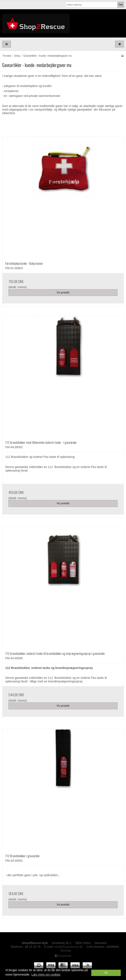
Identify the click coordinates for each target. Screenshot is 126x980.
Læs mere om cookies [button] (46, 975)
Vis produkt (63, 293)
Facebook (63, 956)
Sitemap (66, 951)
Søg (121, 4)
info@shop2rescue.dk (69, 947)
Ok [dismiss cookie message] (106, 973)
